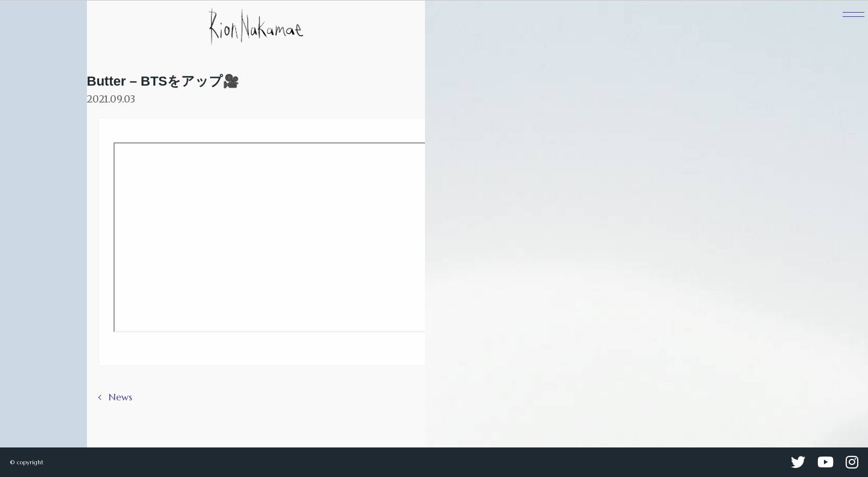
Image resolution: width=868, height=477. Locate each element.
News (120, 397)
